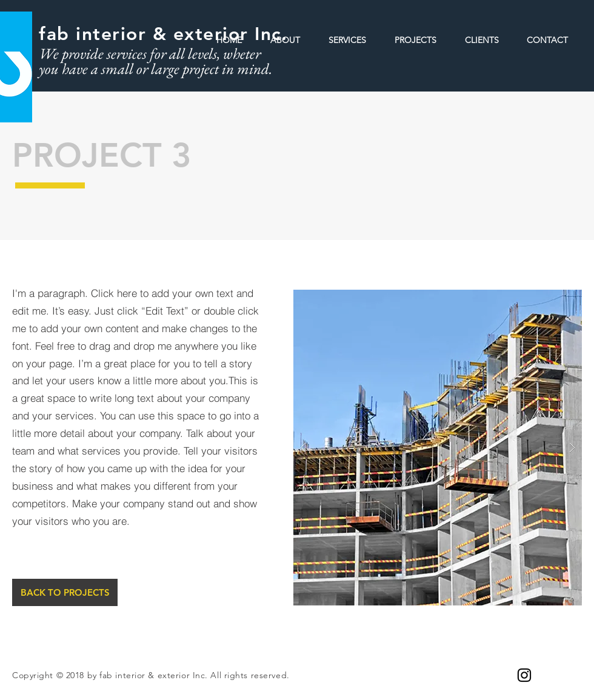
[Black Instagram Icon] (524, 675)
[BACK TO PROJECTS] (65, 592)
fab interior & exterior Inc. (163, 34)
